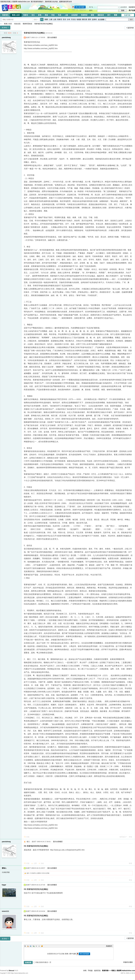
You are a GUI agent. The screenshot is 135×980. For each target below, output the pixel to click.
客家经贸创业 (27, 24)
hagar (4, 885)
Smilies (42, 946)
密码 (91, 10)
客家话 (26, 15)
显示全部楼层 (52, 37)
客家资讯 (5, 15)
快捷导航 (127, 15)
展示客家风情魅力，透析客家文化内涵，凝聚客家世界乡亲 (51, 2)
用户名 (91, 7)
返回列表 (131, 28)
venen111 (5, 911)
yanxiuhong (6, 37)
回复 (28, 837)
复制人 (4, 868)
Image (31, 946)
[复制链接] (49, 33)
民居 (60, 15)
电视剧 (79, 19)
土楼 (51, 19)
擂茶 (89, 19)
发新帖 (4, 28)
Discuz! (12, 971)
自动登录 (123, 7)
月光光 (73, 19)
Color (28, 946)
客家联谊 (84, 15)
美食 (46, 15)
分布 (69, 19)
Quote (36, 946)
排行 (109, 15)
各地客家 (74, 15)
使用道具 (123, 837)
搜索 (35, 20)
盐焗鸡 (94, 19)
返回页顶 (97, 971)
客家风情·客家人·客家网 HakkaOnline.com (15, 2)
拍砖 (42, 863)
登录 (67, 954)
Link (34, 946)
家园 (92, 15)
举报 (130, 837)
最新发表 (101, 15)
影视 (40, 15)
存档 (85, 971)
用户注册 (132, 10)
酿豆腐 (85, 19)
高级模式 (109, 946)
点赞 (35, 863)
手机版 (90, 971)
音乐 (33, 15)
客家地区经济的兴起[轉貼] (44, 24)
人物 (66, 15)
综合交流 (17, 24)
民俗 (53, 15)
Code (39, 946)
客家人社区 (16, 15)
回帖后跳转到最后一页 (42, 962)
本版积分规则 (128, 962)
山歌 (55, 19)
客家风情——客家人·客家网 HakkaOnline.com (1, 24)
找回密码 (132, 7)
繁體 (116, 15)
